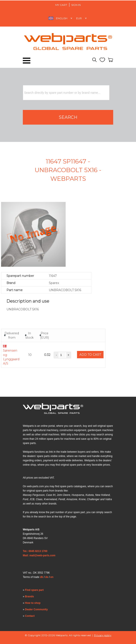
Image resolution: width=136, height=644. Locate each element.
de (47, 577)
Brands (29, 596)
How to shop (33, 603)
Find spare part (34, 590)
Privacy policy (103, 635)
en (52, 577)
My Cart (61, 5)
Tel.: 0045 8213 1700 (35, 551)
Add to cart (90, 355)
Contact (30, 616)
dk (42, 577)
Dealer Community (36, 609)
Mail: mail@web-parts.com (39, 555)
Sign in (76, 5)
